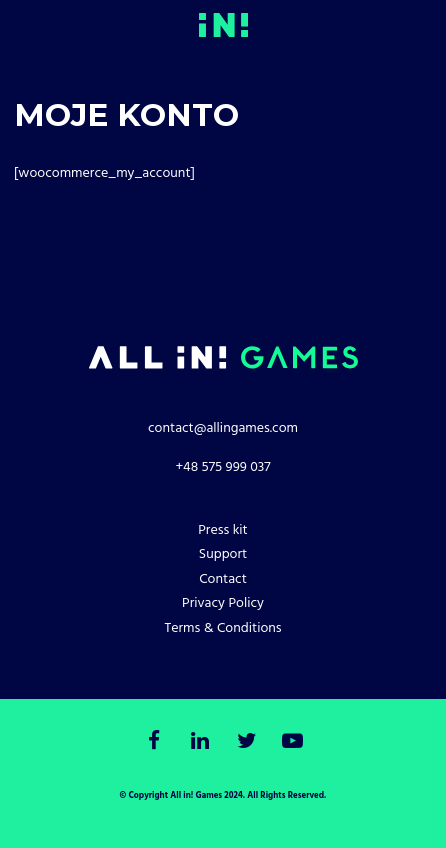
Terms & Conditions (222, 628)
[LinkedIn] (199, 742)
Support (223, 554)
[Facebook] (153, 742)
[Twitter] (245, 742)
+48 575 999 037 (222, 467)
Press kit (223, 530)
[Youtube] (292, 742)
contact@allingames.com (223, 428)
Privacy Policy (223, 603)
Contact (223, 579)
